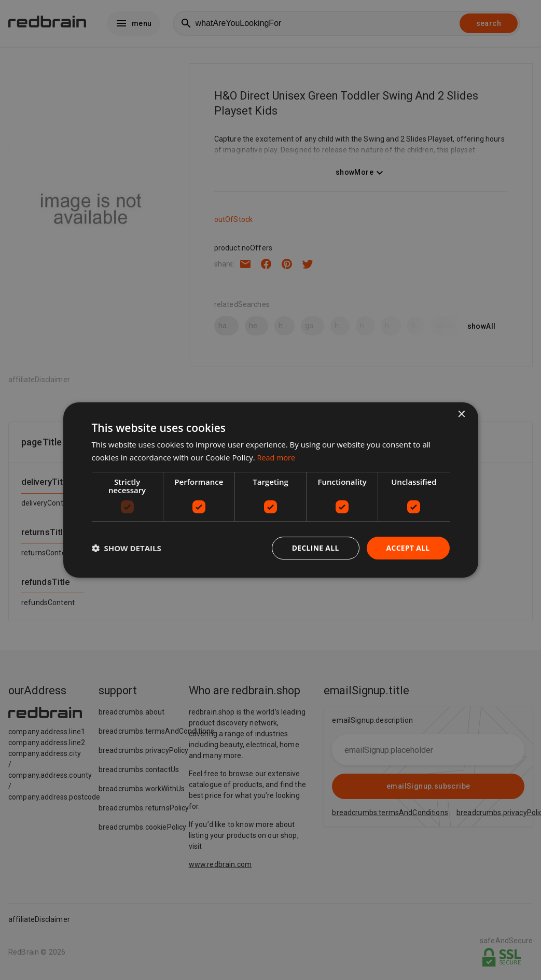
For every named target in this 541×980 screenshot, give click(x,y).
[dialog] (271, 490)
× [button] (461, 415)
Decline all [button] (314, 548)
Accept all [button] (407, 548)
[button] (127, 548)
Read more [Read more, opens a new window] (277, 457)
